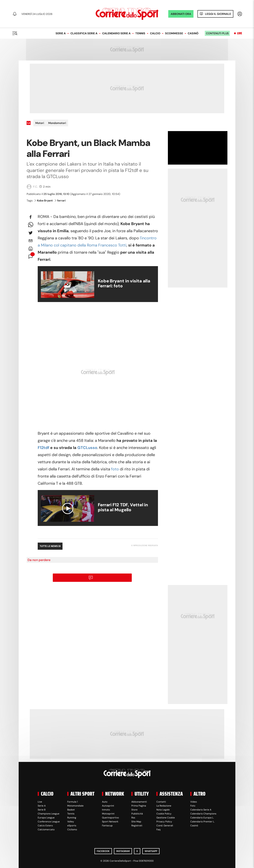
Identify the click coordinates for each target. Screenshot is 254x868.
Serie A (61, 33)
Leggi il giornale (218, 14)
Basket (71, 810)
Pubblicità (137, 814)
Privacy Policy (164, 822)
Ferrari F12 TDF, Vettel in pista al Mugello (123, 507)
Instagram (123, 851)
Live (240, 33)
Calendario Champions (203, 814)
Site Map (136, 822)
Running (72, 818)
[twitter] (31, 233)
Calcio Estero (45, 826)
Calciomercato (46, 830)
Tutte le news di (50, 546)
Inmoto (106, 810)
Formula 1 (73, 802)
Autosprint (108, 806)
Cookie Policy (164, 814)
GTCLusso (87, 448)
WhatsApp (151, 851)
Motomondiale (75, 806)
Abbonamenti (139, 802)
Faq (158, 830)
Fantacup (107, 826)
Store (134, 810)
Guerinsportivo (110, 818)
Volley (71, 822)
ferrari (60, 200)
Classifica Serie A (84, 33)
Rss (133, 818)
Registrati (137, 826)
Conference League (49, 822)
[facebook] (31, 217)
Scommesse (174, 33)
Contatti (161, 802)
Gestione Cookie (166, 818)
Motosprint (108, 814)
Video (194, 802)
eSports (72, 826)
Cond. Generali (165, 826)
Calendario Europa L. (202, 818)
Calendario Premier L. (202, 822)
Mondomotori (57, 123)
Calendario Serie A (116, 33)
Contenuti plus (217, 33)
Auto (105, 802)
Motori (40, 123)
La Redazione (164, 806)
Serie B (42, 810)
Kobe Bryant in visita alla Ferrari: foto (124, 283)
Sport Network (110, 822)
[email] (31, 241)
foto (115, 469)
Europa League (46, 818)
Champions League (49, 814)
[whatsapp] (31, 225)
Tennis (140, 33)
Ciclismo (72, 830)
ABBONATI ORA (181, 14)
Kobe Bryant (44, 200)
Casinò (193, 33)
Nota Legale (163, 810)
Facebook (103, 851)
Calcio (155, 33)
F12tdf (43, 448)
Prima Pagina (139, 806)
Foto (193, 806)
